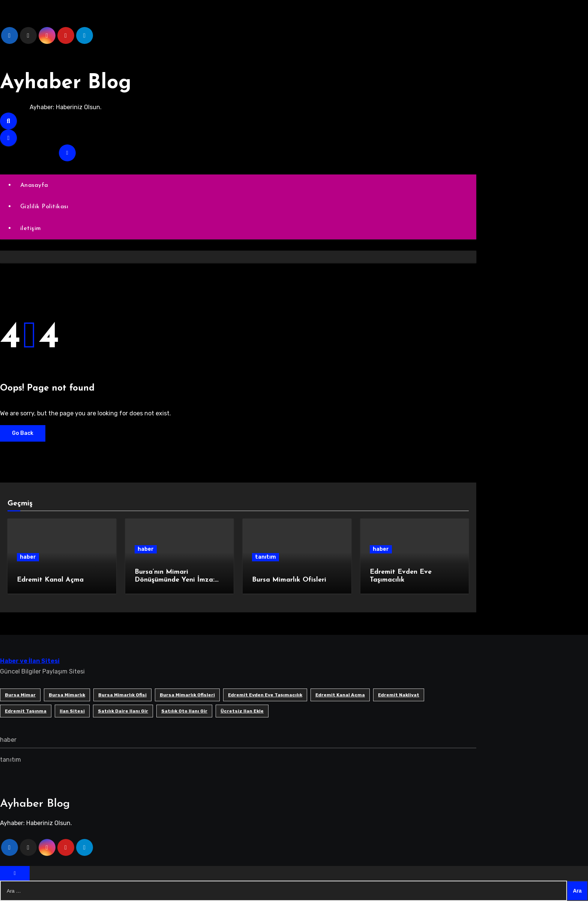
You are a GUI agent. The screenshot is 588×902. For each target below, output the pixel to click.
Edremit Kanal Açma (50, 581)
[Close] (15, 874)
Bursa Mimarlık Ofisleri (289, 581)
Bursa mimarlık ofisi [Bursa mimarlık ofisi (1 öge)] (122, 696)
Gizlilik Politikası (45, 207)
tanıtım (265, 558)
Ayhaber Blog (72, 83)
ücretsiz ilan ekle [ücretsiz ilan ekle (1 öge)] (242, 712)
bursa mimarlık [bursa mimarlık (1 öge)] (67, 696)
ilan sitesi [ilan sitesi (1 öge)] (72, 712)
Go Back (23, 434)
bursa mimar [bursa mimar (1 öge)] (20, 696)
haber (28, 558)
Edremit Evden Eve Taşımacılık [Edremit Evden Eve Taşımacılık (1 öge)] (265, 696)
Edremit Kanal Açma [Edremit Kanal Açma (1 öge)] (340, 696)
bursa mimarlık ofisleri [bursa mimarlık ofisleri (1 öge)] (187, 696)
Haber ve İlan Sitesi (30, 662)
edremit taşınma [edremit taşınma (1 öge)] (26, 712)
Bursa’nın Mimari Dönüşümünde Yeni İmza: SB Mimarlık (175, 581)
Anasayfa (35, 185)
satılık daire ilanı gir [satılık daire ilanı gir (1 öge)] (123, 712)
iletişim (31, 229)
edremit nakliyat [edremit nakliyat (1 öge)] (399, 696)
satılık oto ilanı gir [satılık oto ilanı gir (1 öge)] (184, 712)
